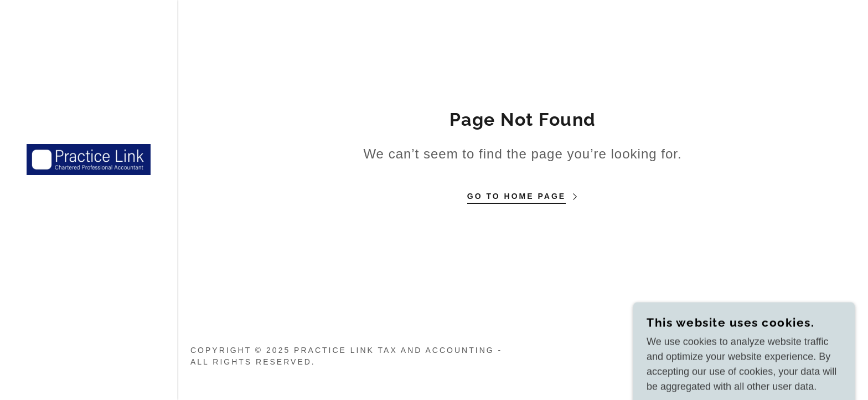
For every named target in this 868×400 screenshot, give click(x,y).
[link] (89, 159)
